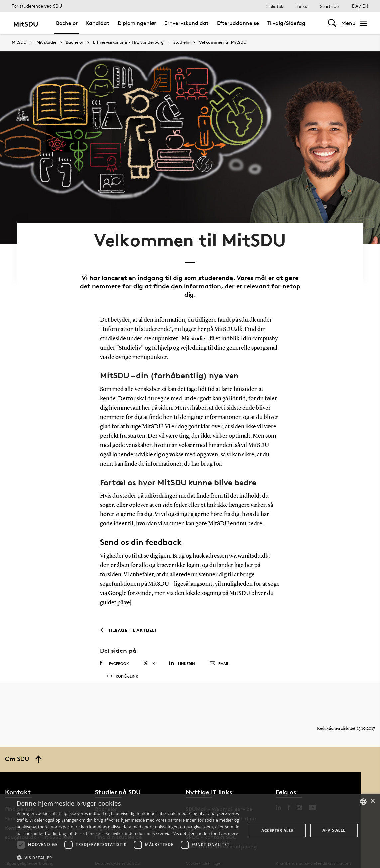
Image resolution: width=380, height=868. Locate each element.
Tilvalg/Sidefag (286, 23)
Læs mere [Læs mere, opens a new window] (229, 834)
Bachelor (67, 23)
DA (355, 6)
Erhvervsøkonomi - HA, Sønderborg (128, 42)
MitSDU (19, 42)
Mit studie (46, 42)
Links (302, 6)
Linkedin (182, 645)
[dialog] (190, 831)
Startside (329, 6)
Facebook (115, 645)
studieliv (181, 42)
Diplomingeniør (137, 23)
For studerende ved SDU (37, 6)
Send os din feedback (141, 524)
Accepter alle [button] (277, 831)
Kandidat (98, 23)
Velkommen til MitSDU (223, 42)
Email (219, 645)
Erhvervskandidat (187, 23)
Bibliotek (274, 6)
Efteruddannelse (238, 23)
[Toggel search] (332, 23)
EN (365, 6)
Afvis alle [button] (334, 830)
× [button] (373, 801)
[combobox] (363, 802)
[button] (128, 858)
